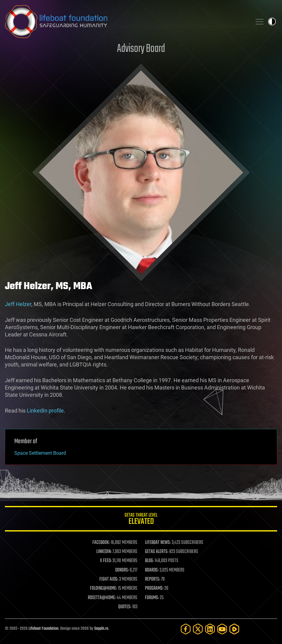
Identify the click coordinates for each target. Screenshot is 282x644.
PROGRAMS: (154, 588)
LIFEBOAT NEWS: (158, 543)
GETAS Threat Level (141, 520)
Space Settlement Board (40, 453)
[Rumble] (234, 629)
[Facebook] (186, 629)
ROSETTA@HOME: (102, 598)
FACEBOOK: (101, 543)
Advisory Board (141, 49)
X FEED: (106, 561)
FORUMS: (152, 598)
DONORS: (122, 570)
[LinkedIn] (210, 629)
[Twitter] (198, 629)
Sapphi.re (101, 629)
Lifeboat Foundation (43, 629)
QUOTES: (125, 607)
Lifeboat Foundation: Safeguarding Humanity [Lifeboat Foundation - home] (126, 22)
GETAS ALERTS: (157, 552)
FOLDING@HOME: (103, 588)
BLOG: (149, 561)
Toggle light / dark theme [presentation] (272, 22)
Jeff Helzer (18, 304)
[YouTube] (222, 629)
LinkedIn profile (45, 411)
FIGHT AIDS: (109, 579)
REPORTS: (153, 579)
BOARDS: (152, 570)
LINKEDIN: (104, 552)
